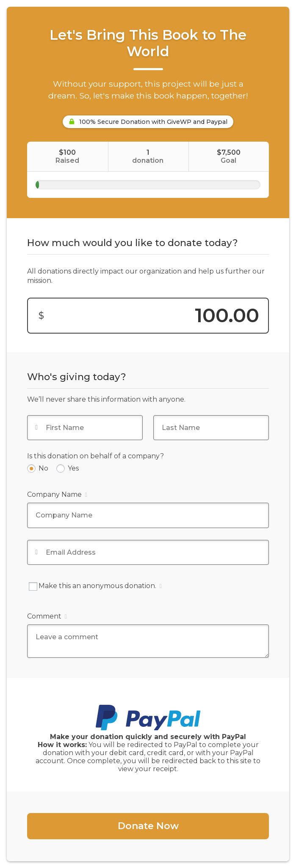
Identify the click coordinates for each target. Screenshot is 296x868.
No (43, 468)
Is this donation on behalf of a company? (95, 456)
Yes (73, 468)
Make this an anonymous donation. (95, 586)
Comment (47, 616)
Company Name (57, 494)
